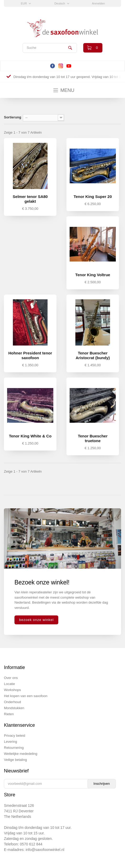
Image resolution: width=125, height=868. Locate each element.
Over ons (11, 678)
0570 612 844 (31, 844)
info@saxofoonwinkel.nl (45, 850)
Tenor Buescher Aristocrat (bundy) (93, 355)
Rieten (9, 714)
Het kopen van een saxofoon (26, 696)
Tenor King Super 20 (93, 197)
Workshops (12, 690)
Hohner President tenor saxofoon (30, 355)
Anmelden (98, 3)
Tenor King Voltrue (93, 275)
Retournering (14, 748)
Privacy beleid (15, 736)
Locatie (9, 684)
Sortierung (13, 117)
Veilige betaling (15, 760)
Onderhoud (12, 702)
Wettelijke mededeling (21, 754)
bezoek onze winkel (36, 620)
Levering (11, 742)
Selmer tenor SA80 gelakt (30, 199)
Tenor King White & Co (30, 436)
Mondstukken (14, 708)
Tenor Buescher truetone (93, 438)
